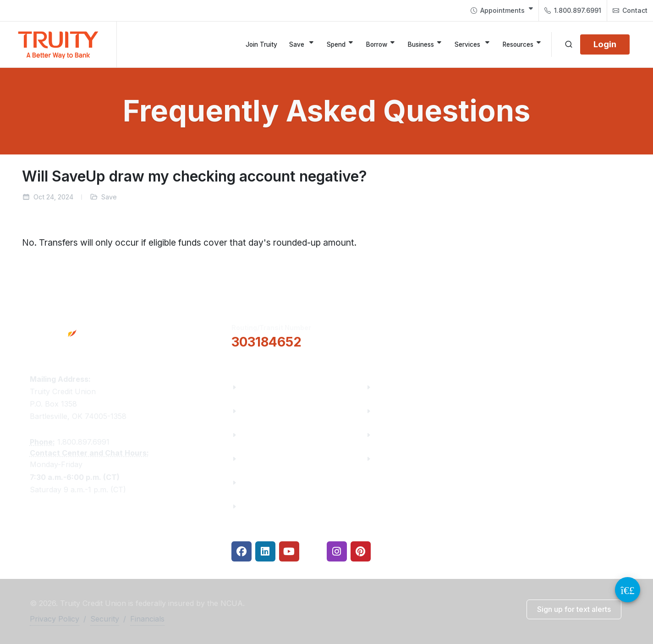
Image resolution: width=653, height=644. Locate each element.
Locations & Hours (544, 335)
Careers (255, 435)
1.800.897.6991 (573, 11)
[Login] (605, 44)
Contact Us (261, 482)
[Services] (473, 44)
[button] (412, 335)
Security (105, 619)
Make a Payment (405, 411)
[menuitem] (502, 11)
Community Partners (278, 459)
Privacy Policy (55, 619)
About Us (257, 387)
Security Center (403, 459)
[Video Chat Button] (628, 590)
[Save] (302, 44)
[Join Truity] (261, 44)
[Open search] (569, 44)
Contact (630, 11)
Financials (259, 506)
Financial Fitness (406, 387)
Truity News (262, 411)
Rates (385, 435)
